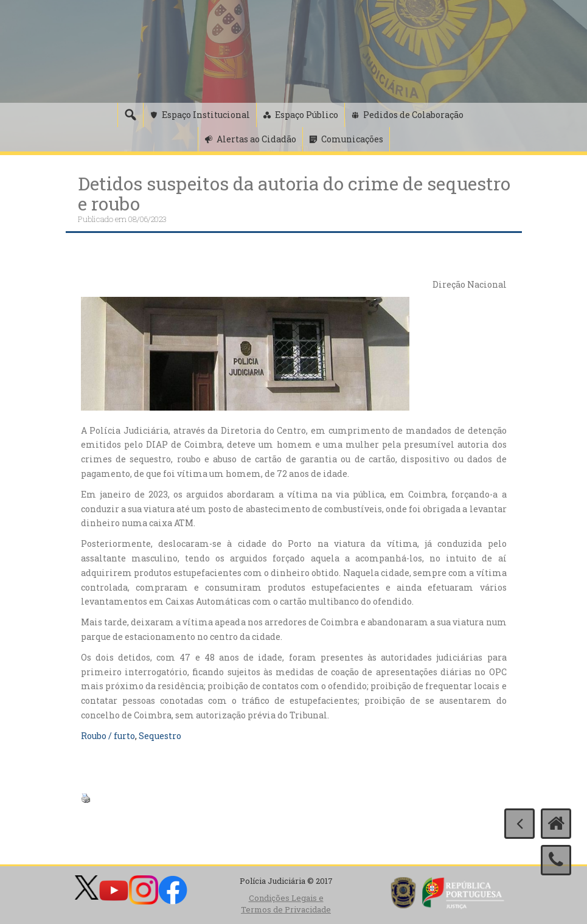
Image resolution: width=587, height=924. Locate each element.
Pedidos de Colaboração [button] (413, 115)
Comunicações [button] (352, 139)
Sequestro (160, 736)
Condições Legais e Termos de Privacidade (286, 904)
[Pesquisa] (130, 115)
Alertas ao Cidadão (256, 139)
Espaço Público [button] (307, 115)
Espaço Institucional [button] (206, 115)
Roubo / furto (108, 736)
